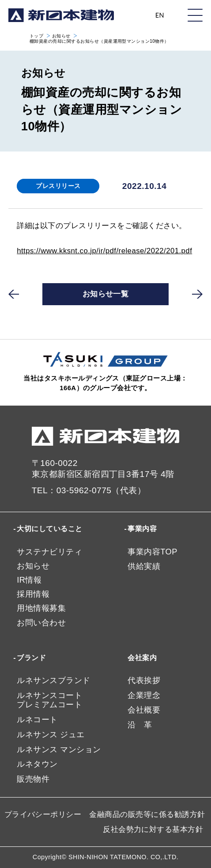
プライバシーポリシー (43, 814)
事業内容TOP (152, 552)
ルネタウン (37, 764)
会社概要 (144, 710)
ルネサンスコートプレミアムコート (49, 700)
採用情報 (33, 594)
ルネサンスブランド (53, 680)
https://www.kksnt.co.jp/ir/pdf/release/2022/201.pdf (104, 251)
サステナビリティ (49, 552)
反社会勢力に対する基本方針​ (153, 829)
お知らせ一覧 (106, 294)
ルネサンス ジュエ (51, 735)
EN (160, 15)
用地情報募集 (41, 608)
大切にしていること (49, 529)
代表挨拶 (144, 680)
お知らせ (61, 36)
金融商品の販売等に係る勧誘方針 (147, 814)
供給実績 (144, 566)
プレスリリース (58, 186)
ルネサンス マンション (59, 750)
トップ (36, 36)
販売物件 (33, 779)
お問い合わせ (41, 623)
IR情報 (29, 580)
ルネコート (37, 720)
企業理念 (144, 695)
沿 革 (140, 725)
